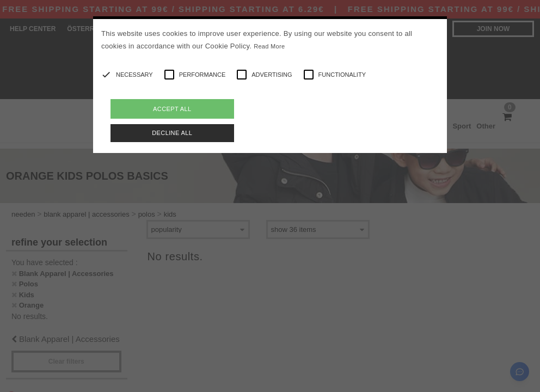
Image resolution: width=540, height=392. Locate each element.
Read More (269, 46)
